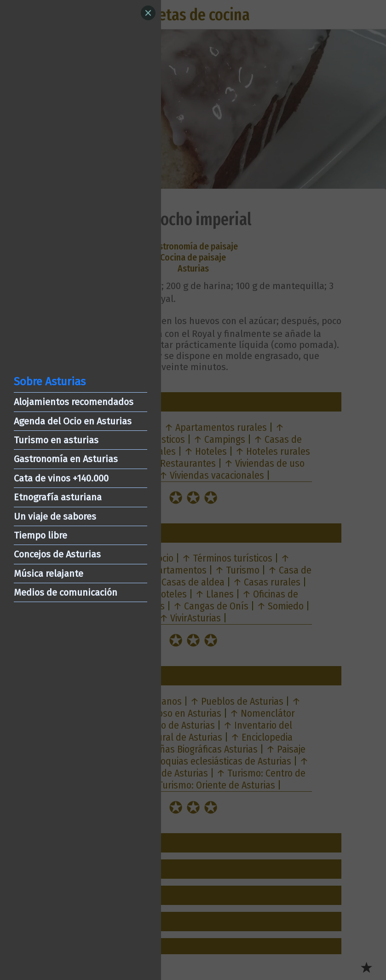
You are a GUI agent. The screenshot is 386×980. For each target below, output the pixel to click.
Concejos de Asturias (57, 554)
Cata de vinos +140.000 (61, 478)
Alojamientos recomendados (74, 402)
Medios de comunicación (66, 592)
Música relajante (49, 574)
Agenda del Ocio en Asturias (73, 421)
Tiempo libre (40, 535)
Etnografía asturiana (58, 497)
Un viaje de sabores (55, 516)
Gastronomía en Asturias (66, 459)
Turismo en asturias (56, 440)
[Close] (148, 13)
